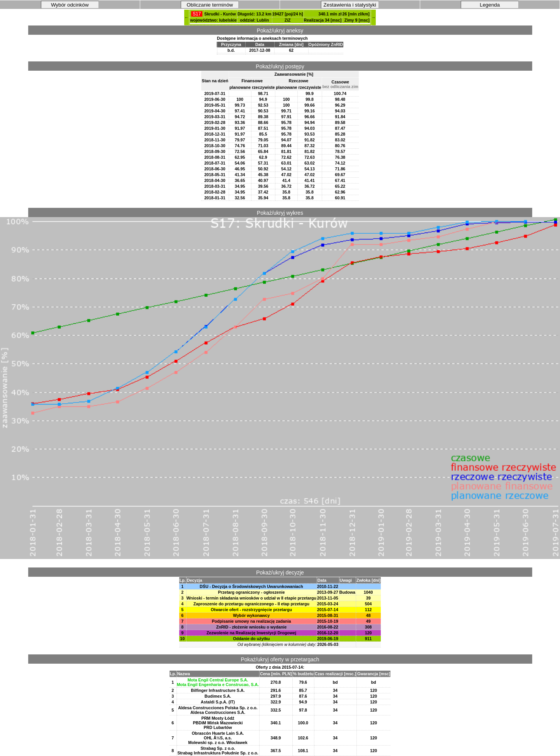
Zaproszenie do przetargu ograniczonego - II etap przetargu (251, 604)
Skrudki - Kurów (220, 14)
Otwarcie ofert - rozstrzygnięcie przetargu (251, 610)
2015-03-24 (328, 604)
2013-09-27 (328, 592)
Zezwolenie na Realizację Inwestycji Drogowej (251, 633)
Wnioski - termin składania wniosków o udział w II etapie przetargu (251, 598)
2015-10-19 (328, 621)
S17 (197, 14)
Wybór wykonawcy (251, 615)
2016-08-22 (328, 627)
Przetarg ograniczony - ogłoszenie (251, 592)
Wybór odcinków (70, 5)
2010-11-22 (328, 586)
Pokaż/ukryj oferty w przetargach (280, 659)
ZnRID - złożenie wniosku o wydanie (251, 627)
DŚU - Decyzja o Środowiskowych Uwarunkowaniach (251, 586)
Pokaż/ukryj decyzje (280, 573)
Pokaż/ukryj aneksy (280, 31)
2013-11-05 (328, 598)
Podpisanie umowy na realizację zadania (251, 621)
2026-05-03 (328, 644)
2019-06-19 (328, 639)
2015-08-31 (328, 615)
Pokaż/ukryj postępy (280, 66)
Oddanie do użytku (251, 639)
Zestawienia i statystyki (350, 5)
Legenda (490, 5)
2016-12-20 (328, 633)
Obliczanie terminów (210, 5)
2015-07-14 (328, 610)
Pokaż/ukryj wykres (280, 213)
